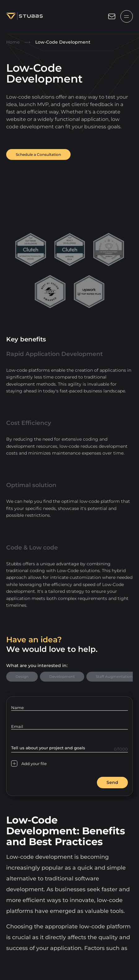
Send (112, 782)
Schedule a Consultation (38, 154)
